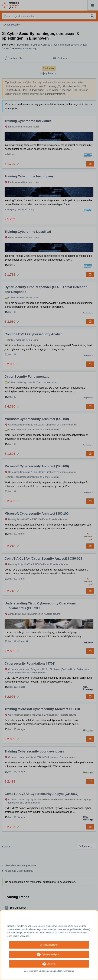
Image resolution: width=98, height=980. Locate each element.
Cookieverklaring (66, 971)
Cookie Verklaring (21, 936)
